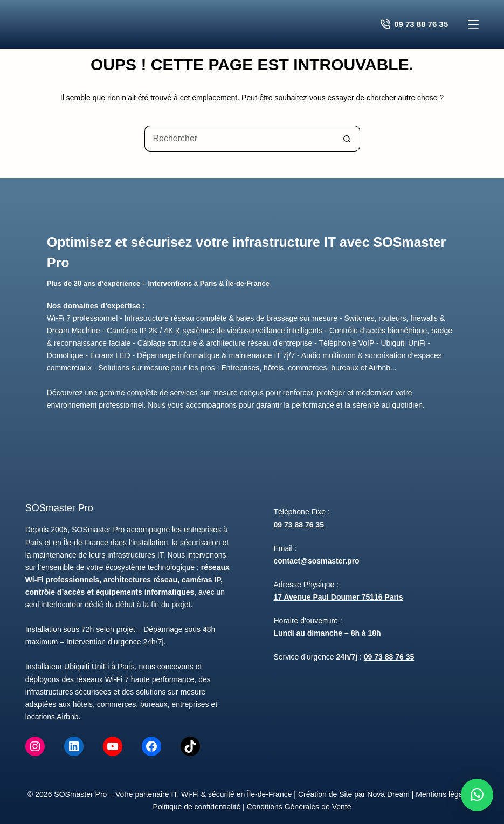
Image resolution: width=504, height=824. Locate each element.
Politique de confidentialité (197, 807)
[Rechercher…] (239, 139)
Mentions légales (444, 794)
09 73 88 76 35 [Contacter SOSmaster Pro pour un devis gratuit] (415, 24)
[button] (477, 795)
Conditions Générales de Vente (299, 807)
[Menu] (473, 24)
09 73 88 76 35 (299, 525)
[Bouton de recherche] (347, 139)
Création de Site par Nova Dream (354, 794)
